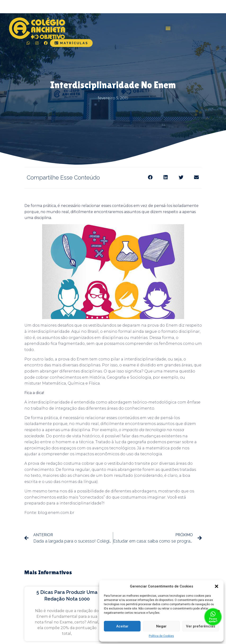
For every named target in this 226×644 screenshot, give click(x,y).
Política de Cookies (161, 636)
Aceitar (122, 626)
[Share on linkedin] (166, 177)
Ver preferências (201, 626)
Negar (161, 626)
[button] (217, 586)
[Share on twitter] (181, 177)
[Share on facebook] (150, 177)
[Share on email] (197, 177)
